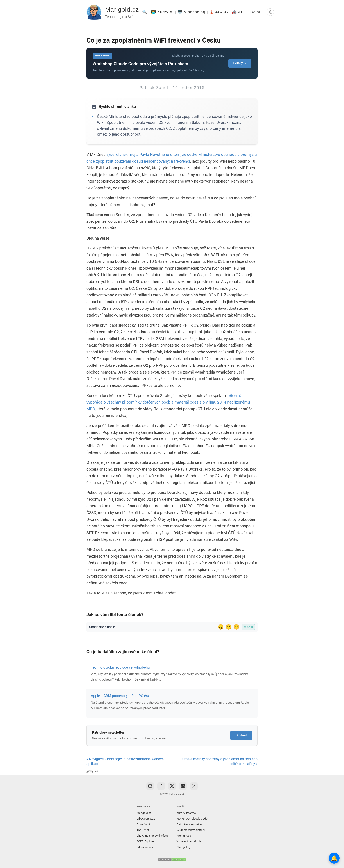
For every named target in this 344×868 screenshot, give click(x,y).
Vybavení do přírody (189, 841)
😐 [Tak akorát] (229, 627)
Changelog (183, 847)
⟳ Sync (248, 627)
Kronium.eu (184, 836)
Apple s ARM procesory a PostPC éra (120, 696)
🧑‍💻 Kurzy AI (162, 12)
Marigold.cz (122, 10)
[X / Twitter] (172, 786)
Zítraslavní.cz (145, 847)
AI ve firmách (145, 824)
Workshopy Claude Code (192, 819)
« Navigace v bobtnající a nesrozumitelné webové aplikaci (125, 761)
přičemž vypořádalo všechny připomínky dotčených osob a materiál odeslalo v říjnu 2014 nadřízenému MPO (168, 402)
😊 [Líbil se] (236, 627)
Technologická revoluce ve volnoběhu (120, 667)
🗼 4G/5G (219, 12)
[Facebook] (161, 786)
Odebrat (241, 735)
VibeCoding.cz (146, 819)
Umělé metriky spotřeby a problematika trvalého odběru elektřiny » (220, 761)
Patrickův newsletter (190, 824)
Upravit (92, 771)
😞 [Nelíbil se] (221, 627)
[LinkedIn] (183, 786)
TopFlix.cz (143, 830)
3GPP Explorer (146, 841)
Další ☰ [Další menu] (258, 12)
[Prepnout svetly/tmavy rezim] (270, 12)
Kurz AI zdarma (186, 813)
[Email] (150, 786)
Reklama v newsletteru (191, 830)
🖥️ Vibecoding (192, 12)
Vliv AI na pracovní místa (152, 836)
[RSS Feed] (194, 786)
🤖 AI (237, 12)
